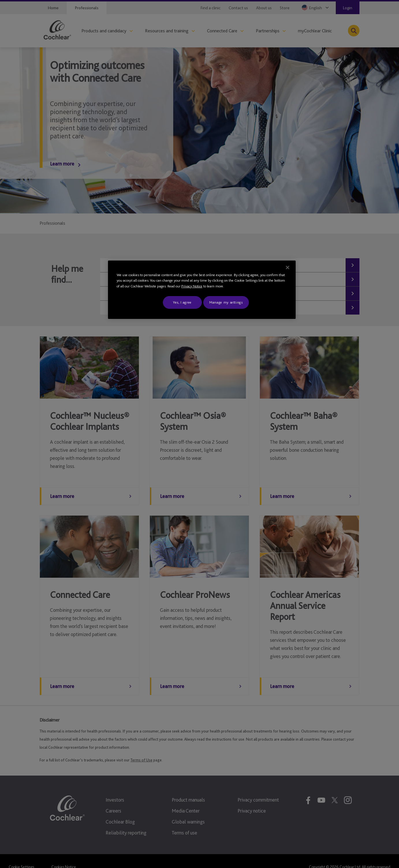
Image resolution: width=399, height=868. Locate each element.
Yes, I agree (182, 302)
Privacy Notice (192, 286)
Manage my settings (226, 302)
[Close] (288, 267)
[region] (202, 290)
